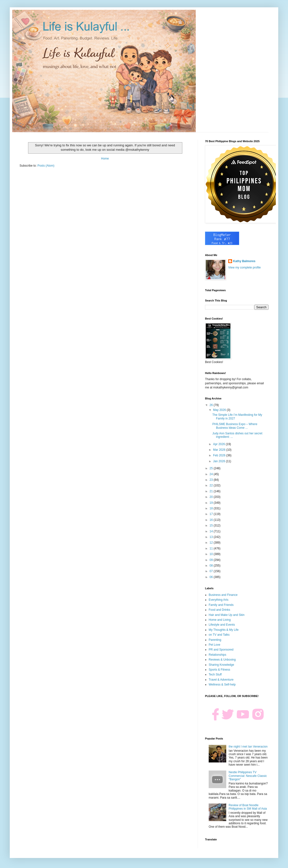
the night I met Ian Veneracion (248, 747)
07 (212, 571)
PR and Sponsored (221, 650)
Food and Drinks (219, 610)
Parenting (215, 640)
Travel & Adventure (221, 680)
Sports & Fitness (219, 670)
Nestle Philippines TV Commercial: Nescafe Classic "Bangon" (248, 776)
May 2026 (220, 410)
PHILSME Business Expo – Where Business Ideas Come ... (235, 426)
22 (212, 485)
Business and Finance (223, 595)
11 (212, 548)
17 (212, 514)
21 (212, 491)
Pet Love (214, 645)
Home (105, 159)
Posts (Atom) (46, 166)
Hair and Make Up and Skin (227, 615)
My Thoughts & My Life (224, 630)
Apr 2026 (219, 444)
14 (212, 531)
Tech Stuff (215, 675)
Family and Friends (221, 605)
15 (212, 525)
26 (212, 405)
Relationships (217, 655)
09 (212, 560)
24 (212, 474)
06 (212, 577)
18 (212, 508)
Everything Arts (219, 600)
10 (212, 554)
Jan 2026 (220, 461)
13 (212, 537)
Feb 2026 (220, 455)
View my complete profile (244, 268)
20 (212, 497)
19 (212, 503)
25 (212, 468)
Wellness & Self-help (222, 685)
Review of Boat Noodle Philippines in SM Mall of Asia (248, 807)
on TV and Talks (219, 635)
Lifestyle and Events (222, 625)
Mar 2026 (220, 450)
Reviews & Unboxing (222, 660)
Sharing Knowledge (221, 665)
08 (212, 566)
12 (212, 543)
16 (212, 520)
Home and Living (220, 620)
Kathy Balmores (244, 261)
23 (212, 480)
